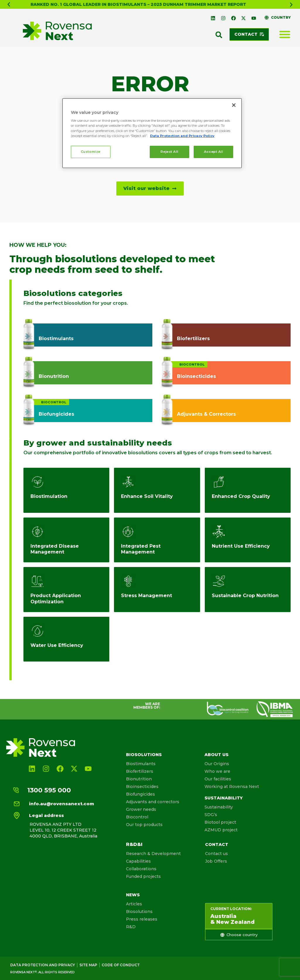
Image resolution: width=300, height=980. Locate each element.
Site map (88, 965)
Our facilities (218, 779)
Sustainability (224, 798)
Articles (134, 904)
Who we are (217, 771)
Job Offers (216, 861)
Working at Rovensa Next (232, 787)
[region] (152, 133)
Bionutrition (139, 779)
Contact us (217, 854)
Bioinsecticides (142, 787)
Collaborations (141, 869)
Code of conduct (121, 965)
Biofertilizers (140, 771)
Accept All (214, 152)
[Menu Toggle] (285, 34)
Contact (217, 844)
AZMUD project (221, 830)
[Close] (234, 105)
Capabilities (138, 861)
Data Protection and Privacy (43, 965)
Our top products (144, 825)
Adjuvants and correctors (153, 802)
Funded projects (143, 876)
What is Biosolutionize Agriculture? (138, 4)
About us (217, 755)
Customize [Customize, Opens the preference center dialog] (91, 152)
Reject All (169, 152)
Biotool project (220, 822)
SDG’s (211, 815)
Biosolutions (144, 755)
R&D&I (134, 844)
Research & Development (153, 854)
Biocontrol (137, 817)
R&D (131, 927)
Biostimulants (141, 764)
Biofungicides (140, 794)
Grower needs (141, 809)
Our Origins (217, 764)
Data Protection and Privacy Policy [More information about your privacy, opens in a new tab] (182, 136)
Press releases (142, 919)
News (133, 895)
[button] (9, 4)
